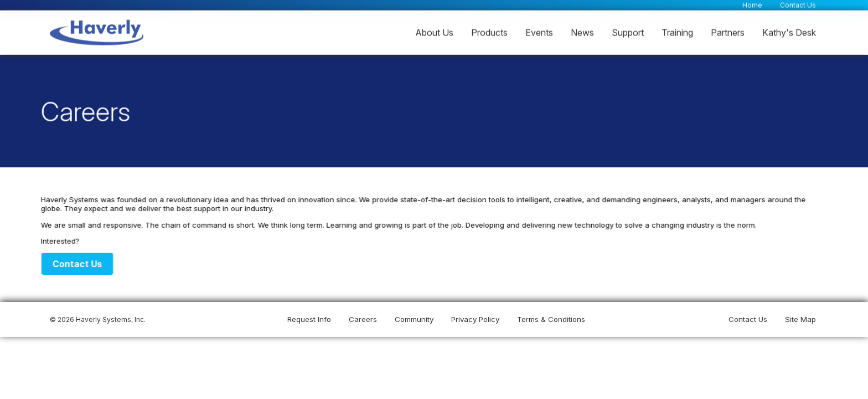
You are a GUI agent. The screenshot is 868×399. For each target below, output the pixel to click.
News (582, 32)
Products (489, 32)
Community (414, 319)
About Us (434, 32)
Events (539, 32)
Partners (728, 32)
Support (628, 32)
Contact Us (798, 5)
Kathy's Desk (789, 32)
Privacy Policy (475, 319)
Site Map (800, 319)
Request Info (309, 319)
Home (752, 5)
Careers (363, 319)
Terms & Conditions (551, 319)
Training (677, 32)
